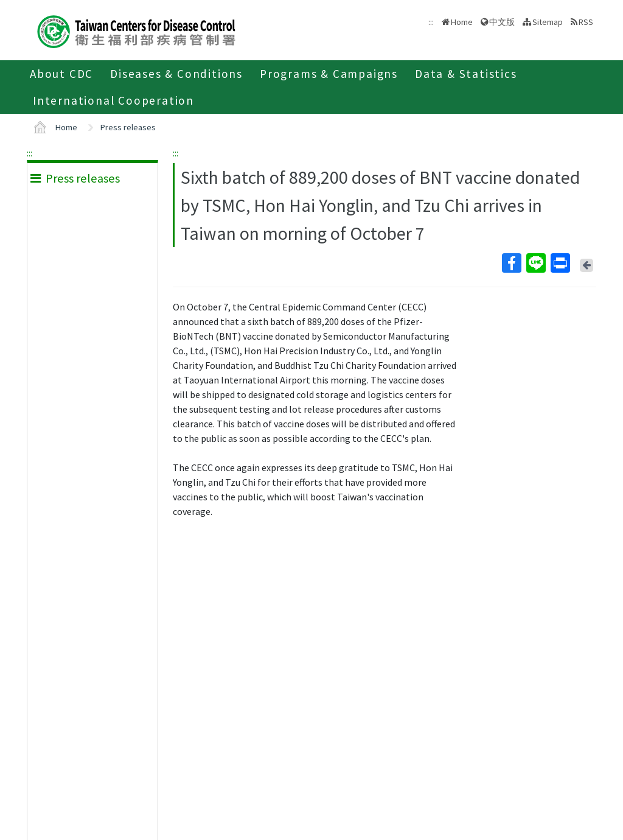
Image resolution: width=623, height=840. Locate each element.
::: (30, 153)
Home (462, 22)
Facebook (511, 263)
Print (560, 263)
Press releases (128, 127)
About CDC (61, 74)
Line (535, 263)
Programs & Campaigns (329, 74)
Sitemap (548, 22)
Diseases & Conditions (176, 74)
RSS (586, 22)
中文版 (502, 22)
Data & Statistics (466, 74)
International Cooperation (113, 100)
